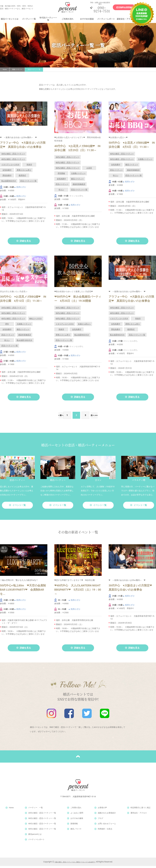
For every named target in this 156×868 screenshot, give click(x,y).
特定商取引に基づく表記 (140, 810)
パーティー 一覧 (36, 810)
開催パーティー (17, 72)
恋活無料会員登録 (121, 8)
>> (106, 417)
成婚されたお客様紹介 (107, 815)
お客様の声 (102, 810)
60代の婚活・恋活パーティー (68, 321)
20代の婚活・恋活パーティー (13, 310)
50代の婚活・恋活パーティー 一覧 (42, 831)
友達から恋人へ (84, 326)
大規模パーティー (78, 175)
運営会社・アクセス (125, 21)
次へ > (93, 417)
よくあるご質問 (77, 815)
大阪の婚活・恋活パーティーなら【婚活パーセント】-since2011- (75, 864)
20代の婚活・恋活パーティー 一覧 (42, 815)
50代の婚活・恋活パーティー (68, 170)
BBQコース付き (36, 321)
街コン (61, 192)
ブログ (100, 820)
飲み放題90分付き (9, 183)
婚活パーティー (77, 181)
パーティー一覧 (29, 21)
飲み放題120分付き (25, 342)
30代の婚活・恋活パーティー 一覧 (42, 820)
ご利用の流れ (68, 21)
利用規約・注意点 (105, 831)
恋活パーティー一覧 (28, 183)
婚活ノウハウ (76, 831)
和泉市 (29, 167)
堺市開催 (61, 175)
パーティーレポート (106, 21)
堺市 (7, 326)
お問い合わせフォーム (107, 826)
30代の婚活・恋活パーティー (13, 156)
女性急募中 (7, 172)
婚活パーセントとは (10, 21)
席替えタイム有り (24, 172)
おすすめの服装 (87, 21)
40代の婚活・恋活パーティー (13, 161)
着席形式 (22, 178)
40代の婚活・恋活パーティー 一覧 (42, 826)
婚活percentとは (35, 836)
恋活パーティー (62, 186)
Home (5, 72)
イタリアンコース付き (10, 167)
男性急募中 (7, 178)
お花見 (89, 170)
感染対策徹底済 (79, 186)
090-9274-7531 (100, 10)
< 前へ (52, 417)
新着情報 (74, 826)
